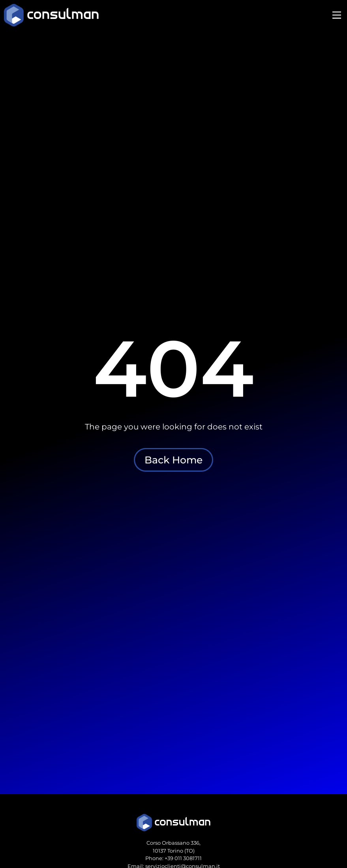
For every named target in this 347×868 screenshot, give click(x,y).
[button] (337, 16)
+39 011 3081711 (183, 858)
